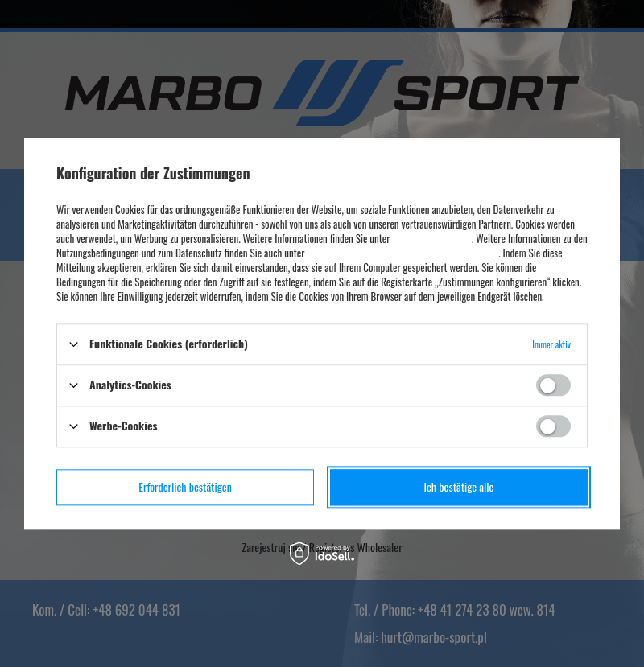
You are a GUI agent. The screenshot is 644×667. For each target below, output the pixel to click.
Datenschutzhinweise (431, 238)
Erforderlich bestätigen (185, 486)
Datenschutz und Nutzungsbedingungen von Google (402, 253)
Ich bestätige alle (459, 486)
